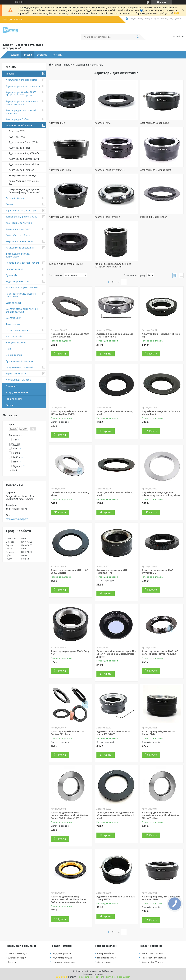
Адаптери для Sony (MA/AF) (24, 153)
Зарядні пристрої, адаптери (21, 211)
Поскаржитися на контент (90, 977)
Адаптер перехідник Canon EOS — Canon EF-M (161, 898)
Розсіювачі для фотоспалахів (22, 287)
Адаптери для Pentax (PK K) (24, 164)
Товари (28, 55)
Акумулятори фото (62, 953)
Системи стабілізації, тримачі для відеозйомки (22, 310)
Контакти (57, 55)
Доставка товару (17, 958)
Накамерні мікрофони (64, 962)
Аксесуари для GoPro (17, 119)
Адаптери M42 (17, 137)
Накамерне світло (107, 958)
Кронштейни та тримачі (19, 223)
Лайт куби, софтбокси (18, 235)
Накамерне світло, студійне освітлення (21, 295)
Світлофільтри (14, 303)
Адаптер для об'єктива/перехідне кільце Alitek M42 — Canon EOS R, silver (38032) (69, 815)
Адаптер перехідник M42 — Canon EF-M (159, 733)
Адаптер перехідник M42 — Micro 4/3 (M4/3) (113, 733)
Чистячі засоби (14, 336)
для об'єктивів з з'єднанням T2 (24, 182)
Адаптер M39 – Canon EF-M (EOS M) (161, 335)
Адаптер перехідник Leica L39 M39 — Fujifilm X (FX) (69, 413)
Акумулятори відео (62, 958)
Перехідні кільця (14, 269)
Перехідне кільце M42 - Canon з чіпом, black (161, 413)
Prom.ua (109, 971)
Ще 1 (15, 470)
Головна (14, 55)
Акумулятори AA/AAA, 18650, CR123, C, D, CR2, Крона (21, 94)
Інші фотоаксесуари (16, 343)
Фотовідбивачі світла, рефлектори (18, 255)
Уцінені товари (14, 355)
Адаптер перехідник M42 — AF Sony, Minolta (69, 571)
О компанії (11, 386)
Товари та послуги (64, 65)
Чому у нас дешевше (17, 392)
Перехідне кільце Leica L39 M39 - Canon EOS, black (70, 335)
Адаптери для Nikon (20, 148)
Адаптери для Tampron (21, 170)
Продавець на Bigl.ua (93, 974)
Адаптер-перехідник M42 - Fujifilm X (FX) (113, 571)
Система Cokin (14, 318)
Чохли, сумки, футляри (18, 330)
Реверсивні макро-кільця (22, 175)
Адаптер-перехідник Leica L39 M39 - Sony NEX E (115, 335)
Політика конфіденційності (117, 977)
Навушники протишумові (19, 367)
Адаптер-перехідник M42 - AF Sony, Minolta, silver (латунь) (160, 653)
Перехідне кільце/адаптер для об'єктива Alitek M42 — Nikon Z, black (116, 815)
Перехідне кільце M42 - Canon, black (115, 413)
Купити (62, 354)
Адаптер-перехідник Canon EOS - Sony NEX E (116, 898)
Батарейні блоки (15, 198)
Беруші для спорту (16, 374)
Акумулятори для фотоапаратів (23, 86)
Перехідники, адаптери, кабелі (22, 263)
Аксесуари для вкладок (18, 380)
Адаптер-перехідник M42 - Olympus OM (158, 571)
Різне (8, 349)
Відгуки (10, 405)
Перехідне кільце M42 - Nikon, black (115, 494)
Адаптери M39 (17, 131)
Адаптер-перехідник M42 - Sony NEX (70, 653)
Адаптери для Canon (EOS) (23, 142)
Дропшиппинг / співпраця (19, 361)
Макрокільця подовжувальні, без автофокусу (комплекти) (25, 191)
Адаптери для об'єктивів (19, 125)
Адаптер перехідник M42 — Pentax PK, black (68, 733)
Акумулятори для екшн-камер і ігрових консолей (22, 103)
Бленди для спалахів (152, 953)
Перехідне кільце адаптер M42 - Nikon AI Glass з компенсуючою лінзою (116, 654)
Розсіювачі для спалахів (154, 958)
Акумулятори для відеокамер (22, 80)
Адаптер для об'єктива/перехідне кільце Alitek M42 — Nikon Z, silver (160, 815)
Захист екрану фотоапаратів (21, 217)
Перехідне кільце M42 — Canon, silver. (70, 494)
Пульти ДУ (11, 275)
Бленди (10, 204)
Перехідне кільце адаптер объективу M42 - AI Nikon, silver (161, 494)
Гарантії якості (14, 399)
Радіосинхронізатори (17, 281)
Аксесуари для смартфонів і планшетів (21, 112)
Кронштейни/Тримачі (153, 962)
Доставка (42, 55)
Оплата (12, 962)
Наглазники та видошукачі (20, 248)
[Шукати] (138, 37)
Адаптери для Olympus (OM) (24, 159)
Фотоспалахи (13, 324)
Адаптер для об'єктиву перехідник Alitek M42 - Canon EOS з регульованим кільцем (69, 899)
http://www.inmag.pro (17, 519)
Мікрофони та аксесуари (19, 241)
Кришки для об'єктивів (18, 229)
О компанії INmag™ (18, 953)
